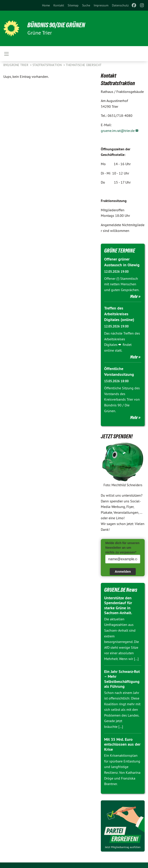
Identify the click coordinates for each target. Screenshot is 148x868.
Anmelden (123, 570)
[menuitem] (46, 5)
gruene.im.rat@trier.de (118, 131)
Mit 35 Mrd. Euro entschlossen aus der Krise (122, 743)
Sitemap (73, 5)
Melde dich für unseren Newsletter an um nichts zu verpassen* (122, 547)
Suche (86, 5)
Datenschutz (120, 5)
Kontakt (59, 5)
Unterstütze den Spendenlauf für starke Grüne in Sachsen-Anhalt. (118, 604)
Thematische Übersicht (84, 65)
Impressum (101, 5)
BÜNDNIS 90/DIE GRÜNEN (58, 25)
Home (46, 5)
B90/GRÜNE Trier (16, 65)
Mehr (134, 296)
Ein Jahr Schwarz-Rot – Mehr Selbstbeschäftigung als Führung (122, 678)
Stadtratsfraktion (48, 65)
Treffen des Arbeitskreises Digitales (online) (119, 313)
